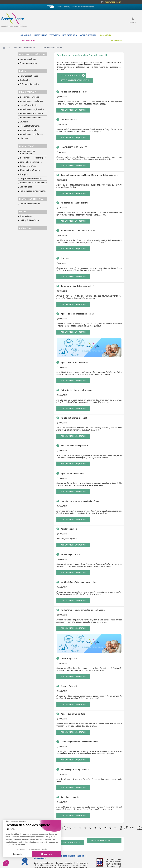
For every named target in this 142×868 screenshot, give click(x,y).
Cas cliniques (26, 187)
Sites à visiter (26, 216)
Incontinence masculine (31, 118)
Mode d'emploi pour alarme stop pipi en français (83, 610)
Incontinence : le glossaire (32, 109)
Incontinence (40, 35)
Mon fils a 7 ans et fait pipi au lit (74, 446)
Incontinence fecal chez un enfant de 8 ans (80, 501)
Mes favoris (117, 40)
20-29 (121, 828)
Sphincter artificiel (28, 166)
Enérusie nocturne (69, 120)
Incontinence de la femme (31, 113)
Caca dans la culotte (70, 797)
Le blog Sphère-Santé (29, 220)
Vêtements (55, 35)
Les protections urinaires (31, 179)
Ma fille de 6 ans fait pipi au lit (74, 418)
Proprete (64, 258)
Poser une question (29, 63)
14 (90, 828)
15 (95, 828)
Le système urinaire (29, 105)
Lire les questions (28, 59)
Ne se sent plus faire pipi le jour (75, 769)
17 (105, 828)
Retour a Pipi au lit (69, 658)
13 (85, 828)
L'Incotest (24, 138)
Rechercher (25, 80)
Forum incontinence (29, 76)
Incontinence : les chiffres (31, 101)
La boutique (25, 35)
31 (133, 828)
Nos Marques (105, 35)
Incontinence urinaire (29, 97)
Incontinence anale (28, 130)
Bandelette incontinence (31, 162)
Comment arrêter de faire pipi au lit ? (77, 286)
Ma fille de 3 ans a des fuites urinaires (78, 231)
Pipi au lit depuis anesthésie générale (77, 314)
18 (110, 828)
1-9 (65, 828)
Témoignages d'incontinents (33, 191)
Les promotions (27, 40)
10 (70, 828)
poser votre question (71, 75)
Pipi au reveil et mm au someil (74, 362)
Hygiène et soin (70, 35)
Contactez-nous (113, 2)
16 (100, 828)
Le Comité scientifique (30, 204)
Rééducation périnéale (30, 170)
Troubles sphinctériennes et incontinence (79, 742)
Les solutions (27, 146)
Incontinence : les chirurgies (33, 158)
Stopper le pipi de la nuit (71, 554)
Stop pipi (24, 174)
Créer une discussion (29, 84)
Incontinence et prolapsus (31, 134)
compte (133, 22)
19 (115, 828)
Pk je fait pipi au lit (69, 529)
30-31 (127, 828)
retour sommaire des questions (75, 80)
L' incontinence (27, 92)
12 (80, 828)
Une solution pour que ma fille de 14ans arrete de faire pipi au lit (89, 175)
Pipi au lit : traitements (30, 126)
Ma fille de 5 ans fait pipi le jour (74, 92)
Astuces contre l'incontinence (33, 183)
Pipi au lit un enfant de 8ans (73, 714)
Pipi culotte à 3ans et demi (72, 473)
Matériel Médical (88, 35)
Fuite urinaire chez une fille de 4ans (76, 390)
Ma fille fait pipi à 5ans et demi (74, 203)
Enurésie (24, 122)
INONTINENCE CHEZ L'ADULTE (74, 147)
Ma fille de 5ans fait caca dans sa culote (78, 582)
